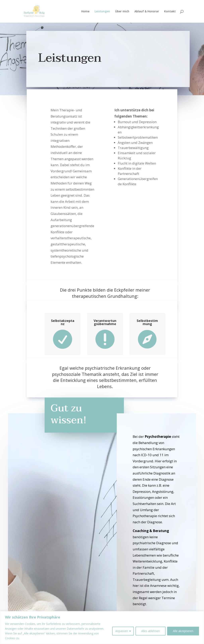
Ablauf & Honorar (147, 12)
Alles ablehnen (151, 631)
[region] (102, 628)
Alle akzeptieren (183, 631)
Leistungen (102, 12)
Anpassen (122, 631)
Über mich (122, 12)
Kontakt (170, 12)
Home (85, 12)
